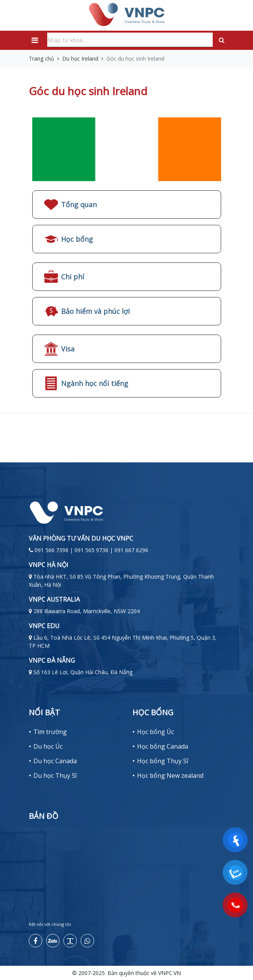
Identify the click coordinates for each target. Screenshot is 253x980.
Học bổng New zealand (170, 775)
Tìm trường (50, 732)
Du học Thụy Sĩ (55, 775)
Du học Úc (48, 746)
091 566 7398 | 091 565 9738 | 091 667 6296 (91, 550)
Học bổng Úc (155, 732)
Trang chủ (41, 59)
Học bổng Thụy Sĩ (163, 761)
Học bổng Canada (163, 746)
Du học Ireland (80, 59)
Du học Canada (55, 761)
